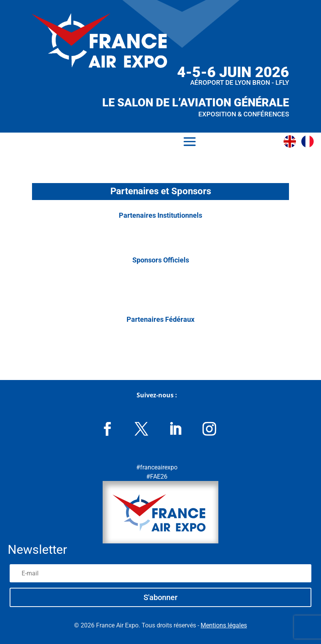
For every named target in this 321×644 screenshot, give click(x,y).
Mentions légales (224, 625)
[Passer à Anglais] (292, 141)
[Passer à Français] (309, 141)
